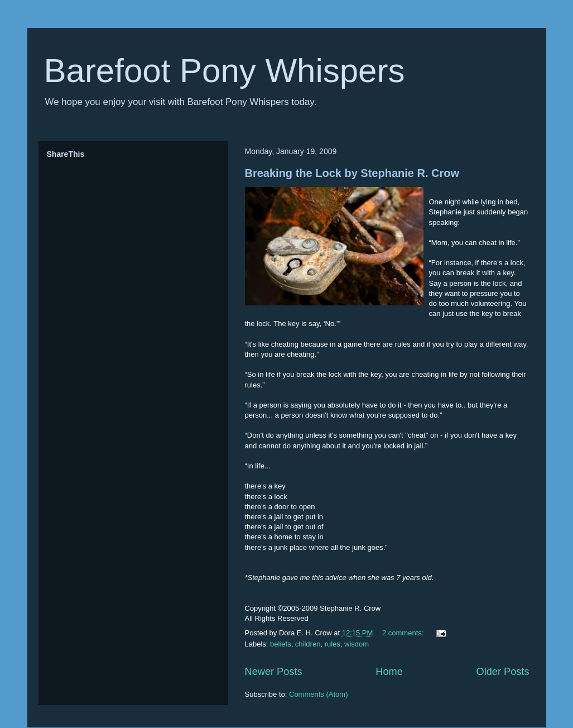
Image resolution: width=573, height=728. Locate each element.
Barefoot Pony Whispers (225, 71)
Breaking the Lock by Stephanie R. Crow (352, 173)
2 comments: (404, 633)
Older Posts (502, 672)
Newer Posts (274, 672)
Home (389, 672)
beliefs (281, 644)
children (308, 644)
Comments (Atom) (318, 694)
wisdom (357, 644)
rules (333, 644)
